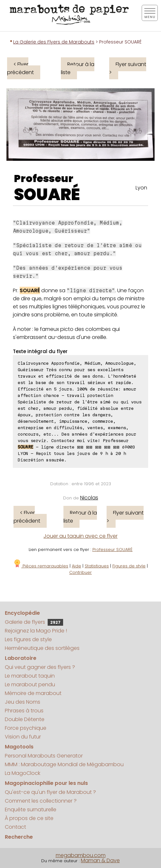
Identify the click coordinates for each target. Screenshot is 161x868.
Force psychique (26, 728)
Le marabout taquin (30, 676)
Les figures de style (28, 639)
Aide (76, 566)
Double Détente (25, 719)
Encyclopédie (22, 613)
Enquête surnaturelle (31, 810)
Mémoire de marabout (33, 693)
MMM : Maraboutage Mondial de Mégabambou (64, 764)
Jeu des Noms (23, 702)
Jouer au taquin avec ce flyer (80, 536)
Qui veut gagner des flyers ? (40, 667)
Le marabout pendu (30, 685)
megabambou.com (81, 855)
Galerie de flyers (34, 622)
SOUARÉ (47, 195)
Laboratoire (21, 658)
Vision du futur (23, 737)
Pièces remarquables (41, 566)
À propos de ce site (29, 818)
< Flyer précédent (20, 68)
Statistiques (97, 566)
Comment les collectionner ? (41, 801)
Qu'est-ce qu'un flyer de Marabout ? (50, 792)
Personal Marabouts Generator (44, 756)
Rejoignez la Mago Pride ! (36, 631)
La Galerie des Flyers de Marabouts (54, 42)
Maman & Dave (100, 860)
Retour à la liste (78, 68)
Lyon (141, 188)
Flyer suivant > (128, 68)
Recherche (19, 837)
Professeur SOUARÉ (113, 550)
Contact (15, 827)
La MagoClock (23, 773)
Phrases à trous (24, 711)
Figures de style (129, 566)
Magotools (19, 747)
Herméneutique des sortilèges (42, 648)
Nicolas (89, 498)
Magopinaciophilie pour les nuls (46, 783)
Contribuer (80, 572)
